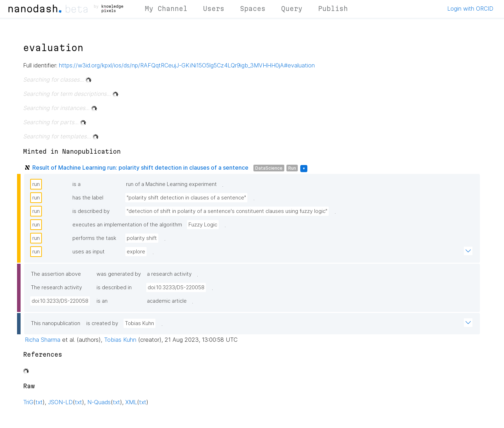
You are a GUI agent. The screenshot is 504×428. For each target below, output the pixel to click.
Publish (333, 9)
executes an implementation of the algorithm (127, 225)
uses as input (89, 252)
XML (131, 402)
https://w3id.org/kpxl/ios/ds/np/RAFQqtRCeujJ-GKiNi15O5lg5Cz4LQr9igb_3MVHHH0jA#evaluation (187, 65)
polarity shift (142, 238)
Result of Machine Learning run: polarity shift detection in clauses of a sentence (140, 168)
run (36, 184)
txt (39, 402)
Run (292, 168)
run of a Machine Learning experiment (171, 184)
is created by (102, 323)
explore (136, 252)
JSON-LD (60, 402)
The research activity (56, 287)
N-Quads (99, 402)
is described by (91, 211)
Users (214, 9)
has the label (88, 198)
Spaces (253, 9)
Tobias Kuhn (139, 323)
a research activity (169, 274)
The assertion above (56, 274)
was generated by (119, 274)
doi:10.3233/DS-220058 (176, 287)
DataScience (269, 168)
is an (102, 301)
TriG (28, 402)
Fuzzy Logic (203, 225)
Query (292, 9)
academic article (167, 301)
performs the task (94, 238)
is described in (114, 287)
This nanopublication (56, 323)
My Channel (166, 9)
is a (76, 184)
